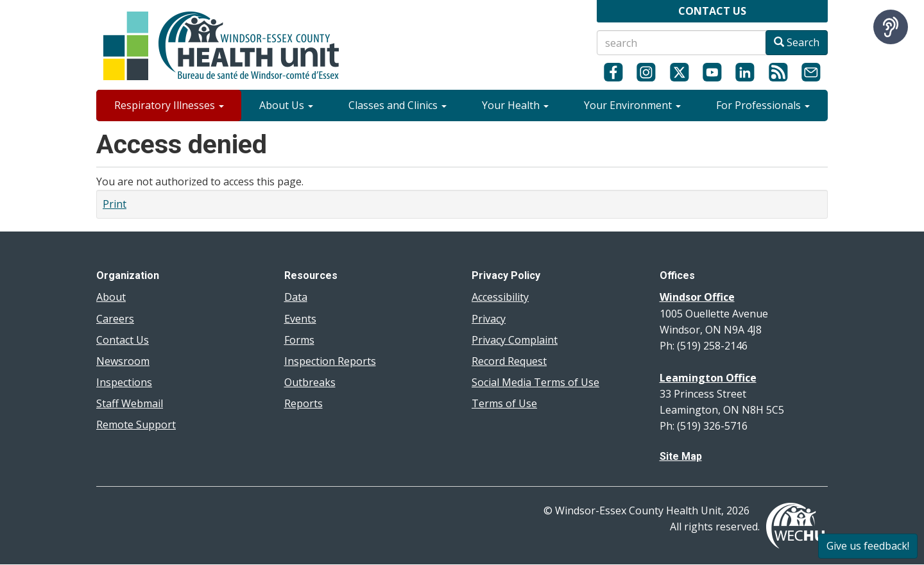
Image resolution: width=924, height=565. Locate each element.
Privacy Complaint (515, 340)
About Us (286, 105)
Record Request (509, 361)
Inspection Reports (330, 361)
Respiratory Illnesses (169, 105)
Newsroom (123, 361)
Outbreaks (310, 382)
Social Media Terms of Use (535, 382)
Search (797, 42)
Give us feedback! (868, 546)
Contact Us (123, 340)
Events (300, 319)
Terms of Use (504, 403)
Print (115, 204)
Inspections (124, 382)
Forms (299, 340)
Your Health (515, 105)
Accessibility (500, 297)
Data (296, 297)
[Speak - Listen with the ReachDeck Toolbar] (891, 27)
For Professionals (763, 105)
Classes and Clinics (398, 105)
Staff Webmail (130, 403)
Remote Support (136, 425)
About (111, 297)
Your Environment (632, 105)
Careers (115, 319)
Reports (304, 403)
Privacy (489, 319)
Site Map (681, 456)
